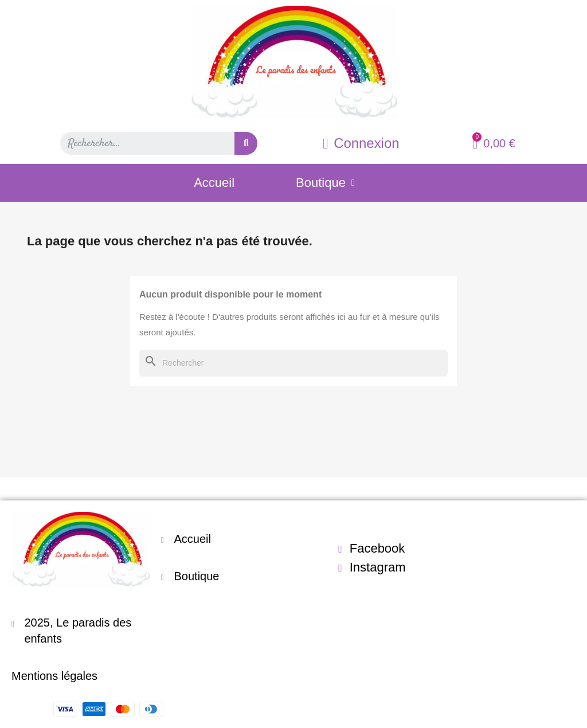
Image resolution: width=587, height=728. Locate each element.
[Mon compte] (361, 144)
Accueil (214, 183)
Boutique (325, 183)
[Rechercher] (293, 363)
